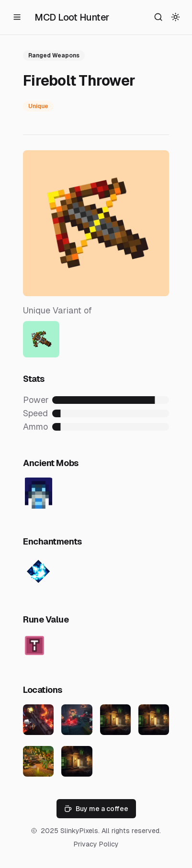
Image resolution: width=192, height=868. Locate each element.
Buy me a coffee (96, 809)
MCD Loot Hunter (72, 17)
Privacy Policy (96, 844)
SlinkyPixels (79, 831)
